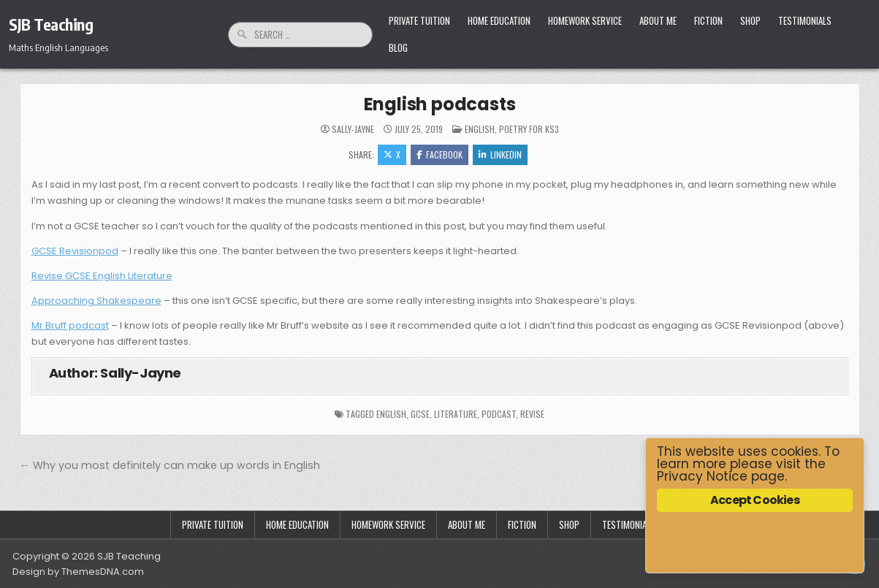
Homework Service (585, 20)
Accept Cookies (755, 500)
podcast (499, 414)
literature (456, 414)
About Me (658, 20)
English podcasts (440, 104)
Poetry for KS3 (529, 129)
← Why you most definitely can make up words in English (170, 465)
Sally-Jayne (353, 129)
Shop (750, 20)
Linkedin (500, 154)
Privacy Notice (702, 476)
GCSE (420, 414)
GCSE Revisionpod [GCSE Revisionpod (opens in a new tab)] (75, 251)
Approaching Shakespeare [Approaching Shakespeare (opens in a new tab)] (96, 301)
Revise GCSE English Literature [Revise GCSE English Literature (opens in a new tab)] (102, 276)
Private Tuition (419, 20)
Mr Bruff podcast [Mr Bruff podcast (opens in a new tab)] (70, 325)
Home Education (499, 20)
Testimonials (805, 20)
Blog (398, 47)
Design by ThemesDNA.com (78, 572)
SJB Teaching (51, 24)
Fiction (708, 20)
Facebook (439, 154)
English (480, 129)
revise (532, 414)
